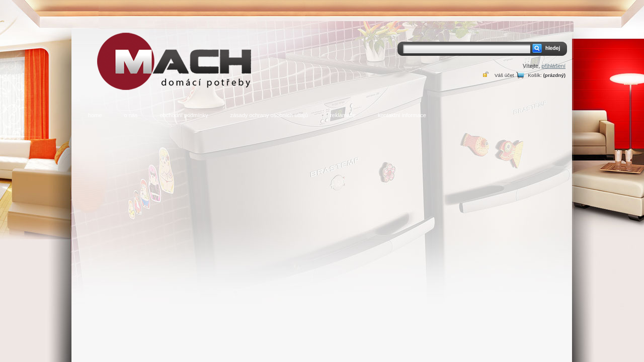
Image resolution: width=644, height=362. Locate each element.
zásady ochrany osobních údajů (269, 115)
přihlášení (553, 66)
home (95, 115)
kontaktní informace (402, 115)
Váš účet (504, 75)
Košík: (535, 75)
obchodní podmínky (184, 115)
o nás (131, 115)
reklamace (343, 115)
